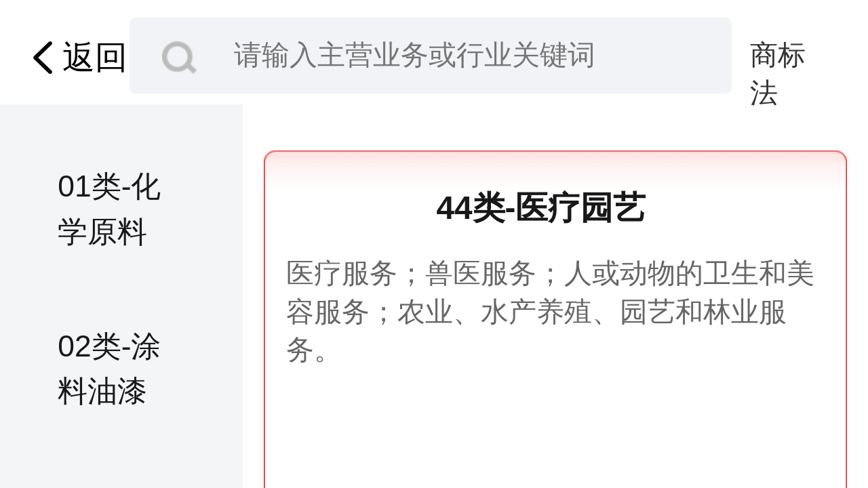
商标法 (778, 57)
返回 (75, 58)
